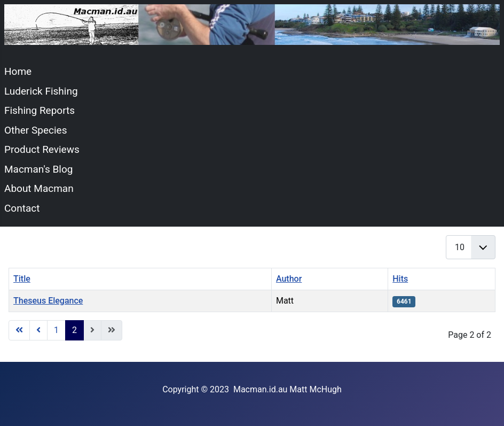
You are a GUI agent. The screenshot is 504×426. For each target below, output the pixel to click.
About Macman (39, 188)
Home (18, 71)
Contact (22, 208)
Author (289, 279)
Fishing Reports (40, 110)
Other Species (36, 130)
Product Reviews (42, 149)
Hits (400, 279)
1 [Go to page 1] (56, 330)
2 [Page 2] (74, 330)
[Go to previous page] (38, 330)
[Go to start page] (19, 330)
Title (22, 279)
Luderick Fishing (41, 91)
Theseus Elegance (48, 301)
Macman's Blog (38, 169)
